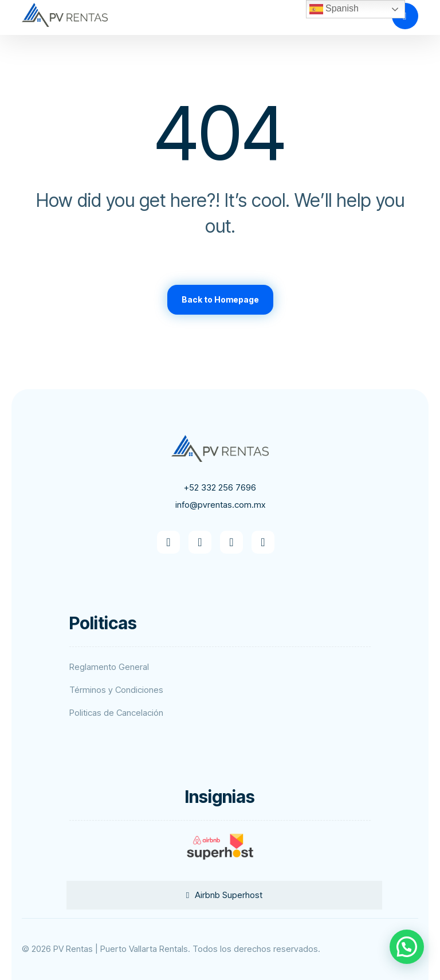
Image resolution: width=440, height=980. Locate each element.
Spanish (334, 9)
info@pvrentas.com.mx (220, 505)
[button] (168, 542)
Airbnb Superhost (229, 895)
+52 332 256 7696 (220, 487)
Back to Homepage (220, 299)
